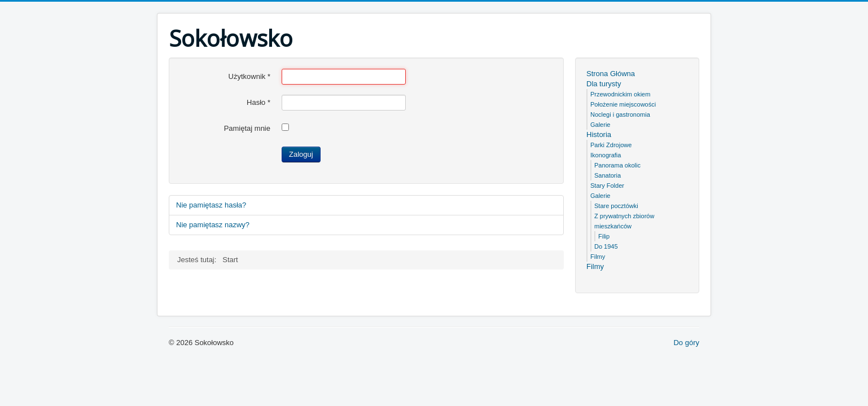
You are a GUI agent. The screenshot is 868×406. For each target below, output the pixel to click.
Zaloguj (301, 154)
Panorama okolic (617, 165)
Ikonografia (606, 155)
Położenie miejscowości (623, 104)
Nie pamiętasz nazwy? (213, 225)
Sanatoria (608, 175)
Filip (604, 236)
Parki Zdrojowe (611, 145)
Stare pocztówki (616, 206)
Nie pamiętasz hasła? (211, 205)
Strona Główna (611, 74)
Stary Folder (607, 186)
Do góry (686, 343)
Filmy (598, 257)
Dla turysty (604, 84)
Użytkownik (249, 76)
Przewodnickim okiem (620, 94)
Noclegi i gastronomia (620, 114)
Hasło (258, 102)
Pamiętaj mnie (247, 128)
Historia (599, 134)
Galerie (600, 125)
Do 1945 (606, 246)
